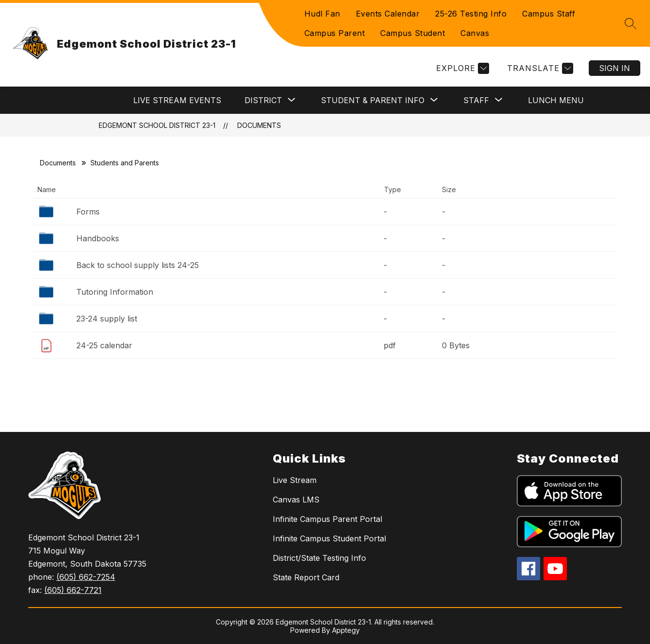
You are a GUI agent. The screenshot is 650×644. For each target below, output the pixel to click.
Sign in (615, 68)
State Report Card (306, 577)
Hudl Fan (322, 14)
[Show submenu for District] (263, 100)
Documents (259, 125)
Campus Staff (549, 14)
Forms (88, 212)
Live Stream (295, 480)
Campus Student (413, 33)
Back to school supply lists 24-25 (138, 265)
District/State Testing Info (319, 558)
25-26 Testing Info (471, 14)
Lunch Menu (556, 100)
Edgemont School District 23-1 (157, 125)
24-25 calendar (104, 345)
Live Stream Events (177, 100)
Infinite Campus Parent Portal (327, 519)
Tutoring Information (115, 292)
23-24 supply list (107, 319)
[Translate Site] (539, 68)
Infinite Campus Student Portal (329, 538)
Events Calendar (388, 14)
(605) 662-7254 (86, 577)
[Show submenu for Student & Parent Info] (373, 100)
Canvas (475, 33)
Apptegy (346, 630)
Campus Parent (335, 33)
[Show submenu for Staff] (476, 100)
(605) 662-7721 (73, 590)
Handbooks (98, 238)
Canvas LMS (296, 500)
